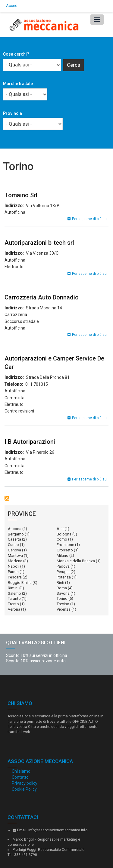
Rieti (60, 583)
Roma (62, 588)
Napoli (14, 566)
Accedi (12, 6)
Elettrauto (14, 267)
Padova (63, 566)
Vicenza (64, 609)
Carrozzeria (16, 314)
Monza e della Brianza (76, 561)
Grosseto (65, 550)
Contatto (20, 777)
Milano (63, 555)
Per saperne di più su (89, 219)
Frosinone (65, 545)
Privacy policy (25, 783)
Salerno (14, 593)
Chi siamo (21, 771)
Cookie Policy (24, 789)
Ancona (15, 529)
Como (62, 539)
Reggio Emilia (20, 583)
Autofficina (15, 212)
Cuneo (13, 545)
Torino (62, 598)
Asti (60, 529)
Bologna (64, 534)
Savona (63, 593)
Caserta (14, 539)
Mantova (15, 555)
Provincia (13, 113)
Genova (14, 550)
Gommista (14, 398)
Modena (15, 561)
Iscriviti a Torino (7, 498)
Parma (13, 572)
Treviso (63, 604)
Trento (13, 604)
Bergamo (16, 534)
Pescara (15, 577)
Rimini (13, 588)
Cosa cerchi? (16, 54)
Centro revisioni (19, 411)
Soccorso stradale (22, 321)
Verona (14, 609)
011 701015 (37, 384)
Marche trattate (18, 84)
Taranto (14, 598)
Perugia (63, 572)
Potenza (64, 577)
